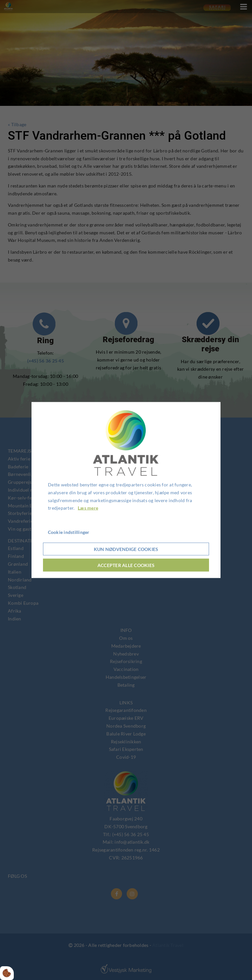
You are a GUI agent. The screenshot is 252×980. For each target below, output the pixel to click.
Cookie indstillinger (69, 532)
